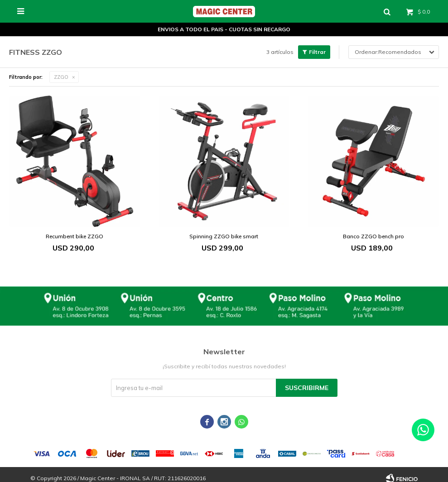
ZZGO (61, 77)
